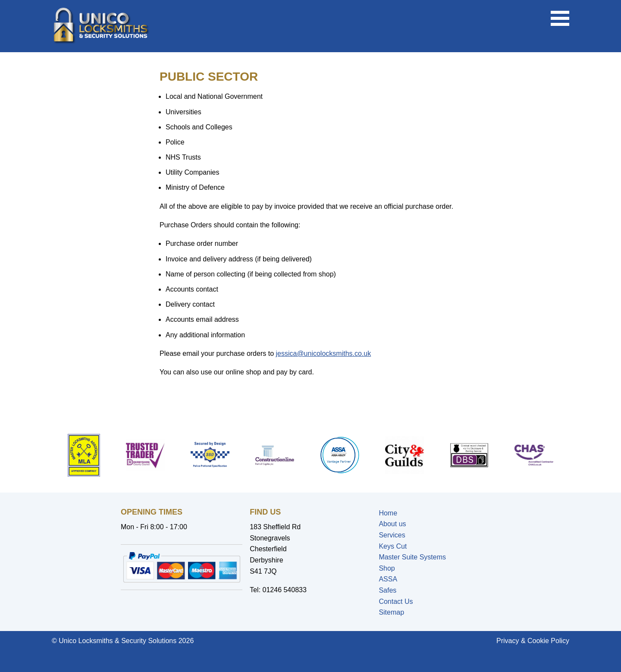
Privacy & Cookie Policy (533, 641)
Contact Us (396, 601)
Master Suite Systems (412, 557)
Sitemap (391, 612)
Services (392, 535)
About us (392, 524)
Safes (387, 590)
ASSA (388, 579)
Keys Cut (393, 546)
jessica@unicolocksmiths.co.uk (323, 353)
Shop (387, 568)
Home (388, 513)
